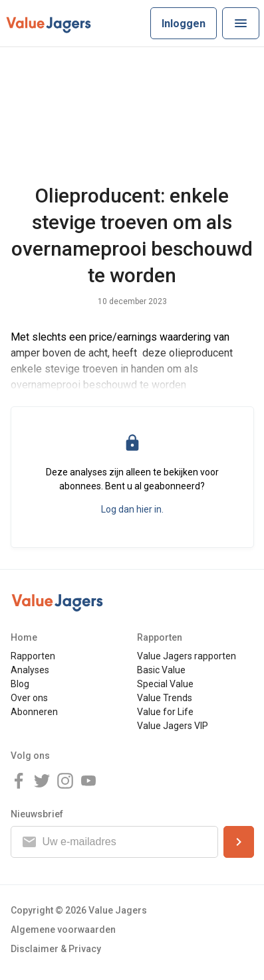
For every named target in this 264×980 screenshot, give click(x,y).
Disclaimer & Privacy (56, 949)
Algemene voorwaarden (63, 930)
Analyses (30, 670)
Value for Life (165, 712)
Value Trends (165, 698)
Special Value (165, 684)
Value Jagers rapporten (187, 656)
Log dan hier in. (132, 509)
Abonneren (34, 712)
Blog (20, 684)
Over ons (29, 698)
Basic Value (161, 670)
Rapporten (33, 656)
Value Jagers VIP (173, 726)
